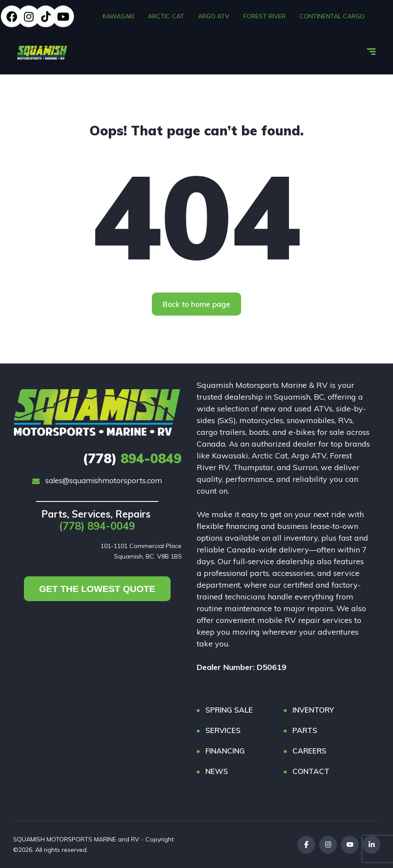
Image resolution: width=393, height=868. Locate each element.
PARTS (305, 730)
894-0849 (132, 458)
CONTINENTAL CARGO (332, 15)
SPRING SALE (229, 710)
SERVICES (223, 730)
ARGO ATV (214, 15)
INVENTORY (313, 710)
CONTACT (311, 771)
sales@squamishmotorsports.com (97, 480)
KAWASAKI (118, 15)
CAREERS (309, 751)
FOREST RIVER (264, 15)
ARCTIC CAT (166, 15)
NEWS (217, 771)
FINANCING (225, 751)
